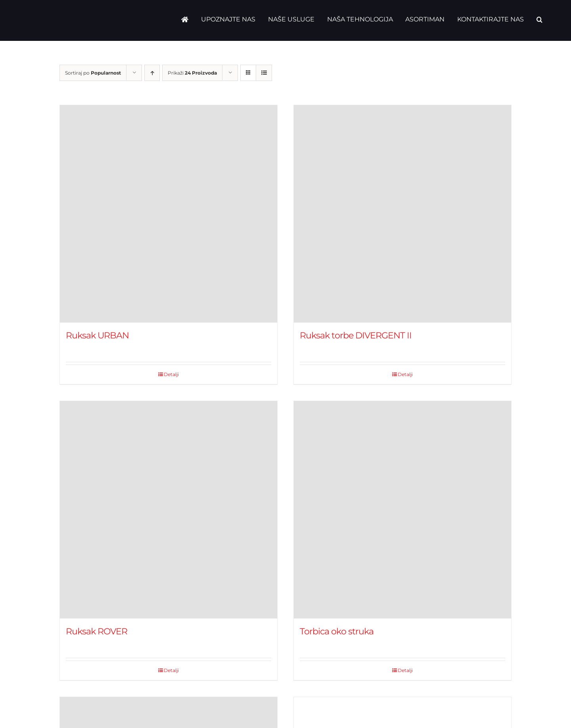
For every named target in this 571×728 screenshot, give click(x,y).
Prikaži (192, 73)
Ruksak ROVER (97, 631)
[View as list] (264, 73)
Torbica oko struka (337, 631)
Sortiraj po (93, 73)
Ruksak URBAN (97, 335)
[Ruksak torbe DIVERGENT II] (402, 214)
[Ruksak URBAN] (169, 214)
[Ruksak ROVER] (169, 510)
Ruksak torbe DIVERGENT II (356, 335)
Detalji (171, 374)
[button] (539, 19)
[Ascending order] (152, 73)
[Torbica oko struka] (402, 510)
